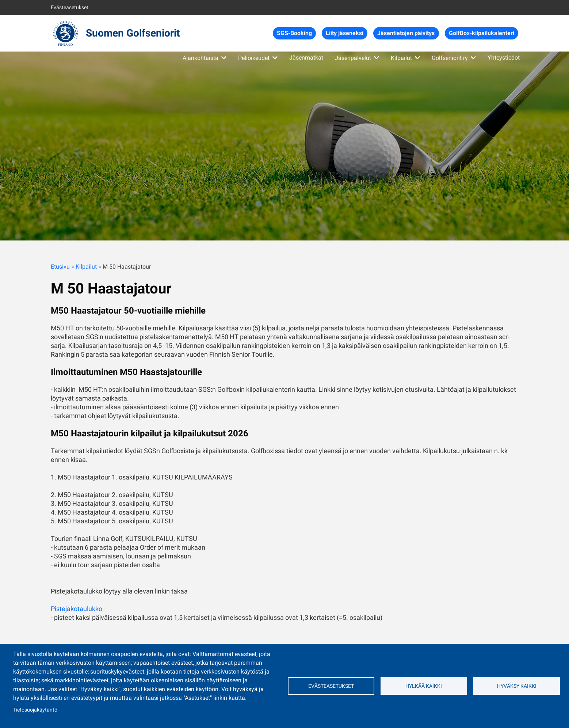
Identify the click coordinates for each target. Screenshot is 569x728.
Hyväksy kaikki (517, 686)
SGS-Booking (294, 33)
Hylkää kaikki (424, 686)
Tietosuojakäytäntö (35, 710)
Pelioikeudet (254, 58)
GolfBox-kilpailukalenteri (482, 33)
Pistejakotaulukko (77, 609)
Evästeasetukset (70, 7)
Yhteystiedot (504, 58)
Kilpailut (401, 58)
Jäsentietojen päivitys (406, 33)
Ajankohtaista (201, 58)
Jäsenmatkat (306, 58)
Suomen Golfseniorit (133, 33)
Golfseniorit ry (450, 58)
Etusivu (60, 267)
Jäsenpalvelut (353, 58)
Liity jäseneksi (345, 33)
